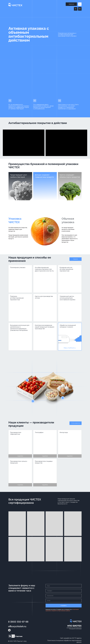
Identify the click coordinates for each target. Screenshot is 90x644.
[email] (64, 601)
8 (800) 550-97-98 (18, 622)
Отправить (64, 606)
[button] (71, 4)
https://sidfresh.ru (70, 348)
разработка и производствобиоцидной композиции (74, 628)
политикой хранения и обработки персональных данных (62, 610)
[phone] (64, 591)
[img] (70, 337)
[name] (64, 586)
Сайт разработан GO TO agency (71, 638)
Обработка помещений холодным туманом (68, 326)
